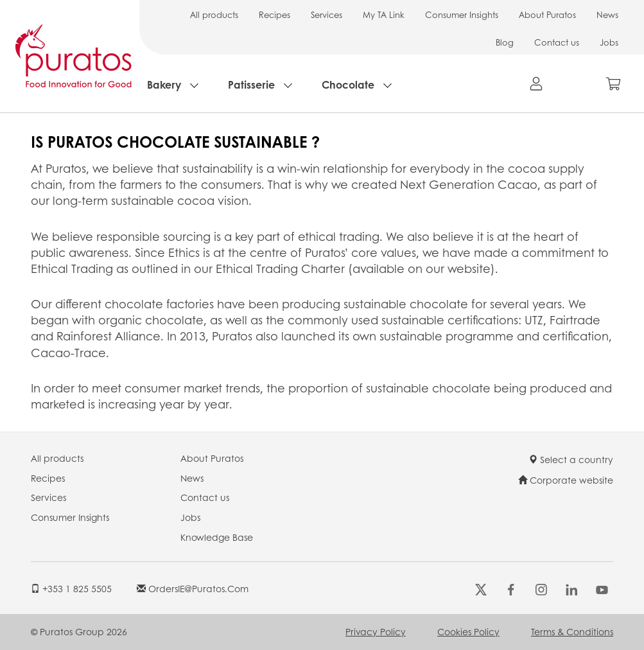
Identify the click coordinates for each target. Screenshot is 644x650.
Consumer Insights (462, 14)
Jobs (609, 42)
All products (214, 14)
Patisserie (251, 84)
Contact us (557, 42)
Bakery (164, 84)
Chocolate (348, 84)
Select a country (571, 459)
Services (326, 14)
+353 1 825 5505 (71, 588)
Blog (505, 42)
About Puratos (547, 14)
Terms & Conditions (572, 631)
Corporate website (566, 480)
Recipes (274, 14)
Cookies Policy (468, 631)
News (607, 14)
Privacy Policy (376, 631)
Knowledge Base (217, 537)
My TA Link (384, 14)
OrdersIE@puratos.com (193, 588)
